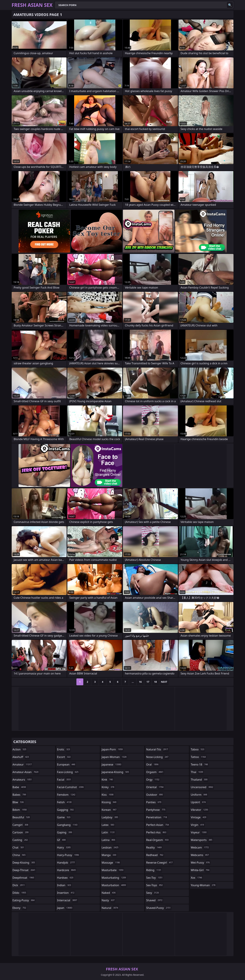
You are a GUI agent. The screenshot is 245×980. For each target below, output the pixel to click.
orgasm (155, 772)
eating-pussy (24, 900)
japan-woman (115, 757)
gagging (66, 810)
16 (140, 682)
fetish (65, 802)
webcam (200, 847)
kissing (109, 802)
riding (154, 870)
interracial (67, 900)
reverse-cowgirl (160, 863)
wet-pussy (201, 863)
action (20, 749)
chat (19, 847)
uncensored (202, 787)
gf (62, 840)
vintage (199, 817)
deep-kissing (24, 863)
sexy (153, 893)
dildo (20, 893)
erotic (64, 749)
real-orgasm (158, 840)
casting (21, 840)
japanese (112, 764)
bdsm (20, 810)
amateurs (23, 780)
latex (108, 825)
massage (111, 863)
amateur (23, 764)
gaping (65, 832)
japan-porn (113, 749)
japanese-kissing (116, 772)
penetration (157, 817)
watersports (202, 840)
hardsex (66, 878)
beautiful (22, 817)
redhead (155, 855)
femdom (67, 795)
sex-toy (155, 878)
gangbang (68, 825)
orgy (153, 780)
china (19, 855)
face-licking (68, 772)
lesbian (110, 847)
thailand (200, 780)
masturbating (114, 878)
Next (164, 682)
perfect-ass (157, 832)
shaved (155, 900)
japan (65, 908)
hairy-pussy (68, 855)
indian (64, 885)
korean (110, 810)
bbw (19, 802)
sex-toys (155, 885)
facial (64, 780)
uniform (199, 795)
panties (154, 802)
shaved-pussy (159, 908)
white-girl (200, 870)
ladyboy (110, 817)
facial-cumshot (71, 787)
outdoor (155, 795)
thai (197, 772)
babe (20, 787)
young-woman (204, 885)
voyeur (199, 832)
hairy (64, 847)
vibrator (200, 810)
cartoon (21, 832)
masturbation (114, 885)
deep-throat (24, 870)
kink (108, 780)
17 (148, 682)
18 (155, 682)
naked (109, 893)
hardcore (67, 870)
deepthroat (24, 878)
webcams (200, 855)
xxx (197, 878)
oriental (155, 787)
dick (19, 885)
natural (110, 908)
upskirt (199, 802)
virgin (198, 825)
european (66, 764)
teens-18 (200, 764)
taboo (198, 749)
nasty (109, 900)
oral (153, 764)
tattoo (199, 757)
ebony (20, 908)
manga (109, 855)
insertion (66, 893)
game (64, 817)
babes (20, 795)
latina (109, 840)
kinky (108, 787)
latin (109, 832)
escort (64, 757)
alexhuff (21, 757)
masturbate (113, 870)
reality (154, 847)
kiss (108, 795)
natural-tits (157, 749)
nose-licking (158, 757)
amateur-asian (26, 772)
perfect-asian (158, 825)
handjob (66, 863)
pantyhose (156, 810)
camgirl (21, 825)
